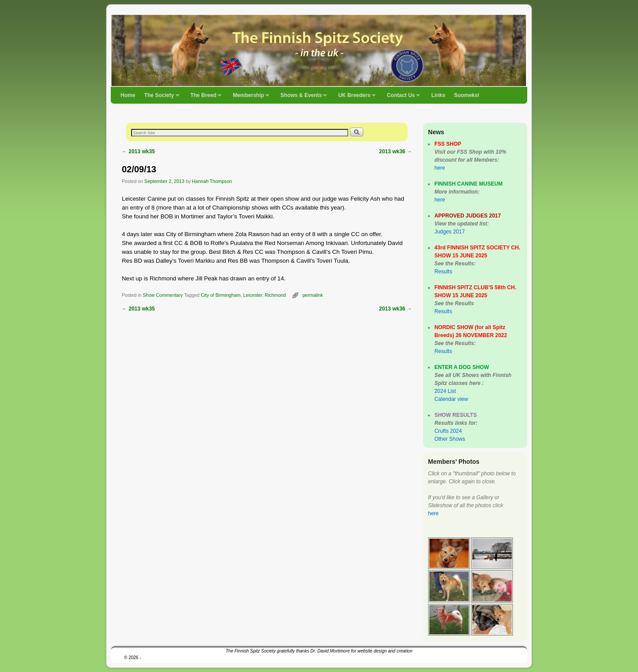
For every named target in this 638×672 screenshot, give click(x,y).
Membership (249, 98)
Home (128, 95)
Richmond (275, 295)
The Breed (204, 98)
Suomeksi (467, 95)
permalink (313, 295)
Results (443, 272)
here (440, 168)
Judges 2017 (449, 232)
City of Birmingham (221, 295)
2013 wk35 (138, 151)
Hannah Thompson (212, 181)
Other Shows (449, 439)
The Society (159, 98)
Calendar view (451, 399)
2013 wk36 (395, 151)
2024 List (445, 391)
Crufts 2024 (448, 431)
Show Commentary (163, 295)
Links (438, 95)
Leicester (253, 295)
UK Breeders (355, 98)
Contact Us (401, 98)
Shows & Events (301, 98)
